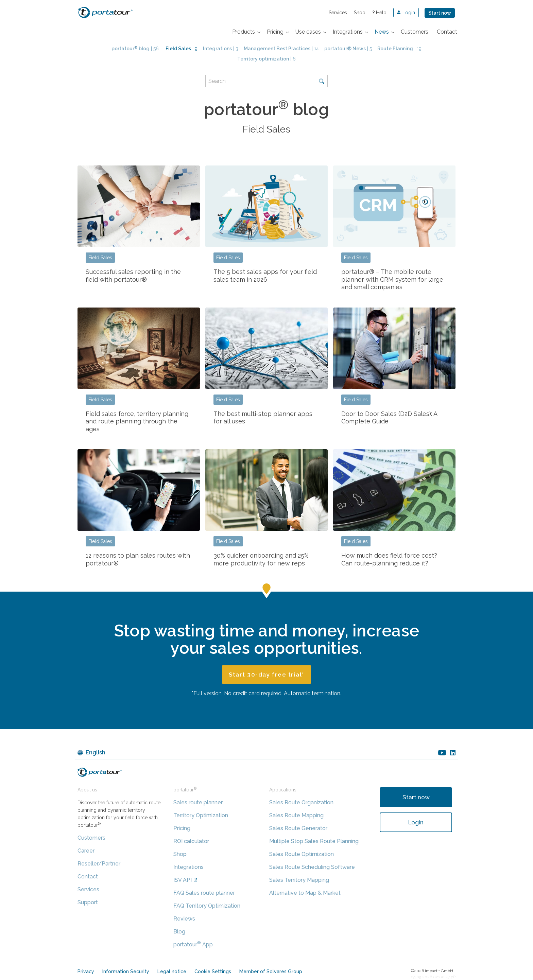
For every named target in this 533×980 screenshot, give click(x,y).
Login (416, 822)
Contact (88, 877)
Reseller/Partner (99, 864)
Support (88, 902)
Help (379, 13)
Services (338, 13)
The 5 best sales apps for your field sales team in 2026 (265, 276)
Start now (440, 13)
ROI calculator (191, 841)
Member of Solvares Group (271, 972)
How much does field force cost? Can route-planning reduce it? (389, 559)
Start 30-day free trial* (266, 675)
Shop (360, 13)
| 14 (281, 49)
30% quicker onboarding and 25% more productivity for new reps (261, 559)
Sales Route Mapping (296, 815)
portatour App (193, 944)
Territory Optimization (201, 815)
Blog (179, 932)
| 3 (221, 49)
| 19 (399, 49)
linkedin (453, 753)
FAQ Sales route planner (204, 893)
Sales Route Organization (301, 802)
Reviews (184, 919)
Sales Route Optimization (302, 854)
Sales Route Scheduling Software (312, 867)
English (96, 752)
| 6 (266, 59)
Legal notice (172, 972)
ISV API (183, 880)
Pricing (182, 828)
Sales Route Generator (298, 828)
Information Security (126, 972)
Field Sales (100, 258)
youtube (442, 753)
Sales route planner (198, 802)
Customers (91, 838)
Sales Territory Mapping (299, 880)
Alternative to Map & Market (305, 893)
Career (86, 851)
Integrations (188, 867)
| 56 (135, 49)
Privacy (86, 972)
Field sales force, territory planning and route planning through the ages (137, 421)
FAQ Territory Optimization (207, 906)
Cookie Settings (213, 972)
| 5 (348, 49)
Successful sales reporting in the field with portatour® (133, 276)
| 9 (182, 49)
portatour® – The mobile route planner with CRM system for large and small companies (392, 279)
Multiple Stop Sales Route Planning (314, 841)
